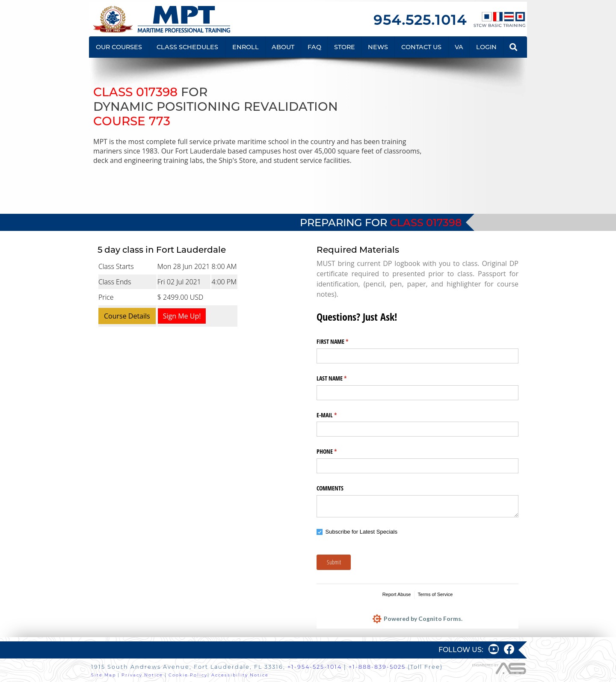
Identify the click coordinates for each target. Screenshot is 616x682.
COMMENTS (330, 488)
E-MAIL (337, 415)
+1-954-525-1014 (315, 667)
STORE (345, 47)
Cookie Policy (188, 675)
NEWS (378, 47)
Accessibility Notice (240, 675)
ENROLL (246, 47)
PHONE (337, 452)
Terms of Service (435, 594)
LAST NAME (342, 378)
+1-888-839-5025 (377, 667)
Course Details (127, 316)
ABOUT (283, 47)
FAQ (314, 47)
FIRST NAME (342, 342)
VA (459, 47)
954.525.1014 (420, 20)
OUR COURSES (119, 47)
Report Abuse (397, 594)
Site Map (104, 675)
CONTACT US (421, 47)
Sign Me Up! (182, 316)
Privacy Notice (142, 675)
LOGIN (486, 47)
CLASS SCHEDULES (187, 47)
